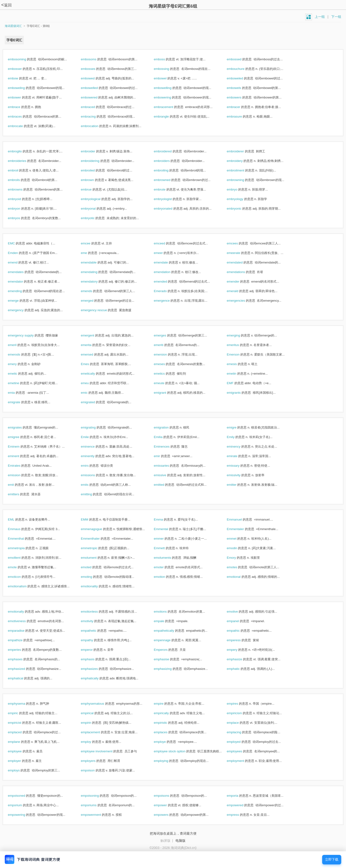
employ (91, 742)
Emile (90, 437)
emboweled (240, 78)
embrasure (239, 116)
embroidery (240, 161)
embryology (240, 199)
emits (90, 485)
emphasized (22, 669)
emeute (164, 383)
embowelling (168, 88)
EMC (16, 243)
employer (20, 761)
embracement (169, 107)
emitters (19, 494)
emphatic (238, 669)
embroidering (95, 161)
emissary (238, 466)
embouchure (241, 69)
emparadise (21, 631)
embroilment (241, 170)
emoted (91, 567)
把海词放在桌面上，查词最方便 (173, 833)
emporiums (94, 805)
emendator (21, 282)
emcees (237, 243)
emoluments (168, 558)
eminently (93, 456)
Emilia (163, 437)
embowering (168, 97)
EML (16, 519)
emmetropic (94, 548)
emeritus (238, 345)
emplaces (166, 732)
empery (237, 650)
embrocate (21, 126)
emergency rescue (99, 310)
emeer (163, 253)
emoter (164, 567)
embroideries (22, 161)
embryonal (93, 209)
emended (165, 282)
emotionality (94, 586)
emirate (237, 456)
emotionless (94, 612)
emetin (237, 374)
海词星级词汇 (13, 26)
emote (17, 567)
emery (17, 364)
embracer (239, 107)
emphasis (93, 659)
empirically (166, 713)
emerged (92, 301)
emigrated (93, 402)
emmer (164, 539)
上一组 (320, 17)
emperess (239, 640)
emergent (93, 335)
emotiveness (22, 621)
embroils (19, 180)
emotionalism (22, 586)
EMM (90, 519)
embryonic (239, 209)
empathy (92, 640)
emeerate (239, 253)
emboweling (21, 88)
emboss (164, 59)
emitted (164, 485)
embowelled (94, 88)
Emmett (164, 548)
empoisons (167, 796)
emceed (165, 243)
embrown (93, 180)
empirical (92, 713)
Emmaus (19, 529)
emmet (237, 539)
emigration (166, 427)
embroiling (166, 170)
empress (238, 815)
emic (89, 393)
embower (20, 97)
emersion (165, 354)
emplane (19, 742)
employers (93, 761)
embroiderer (240, 151)
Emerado (165, 291)
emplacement (96, 732)
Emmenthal (21, 539)
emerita (91, 345)
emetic (18, 374)
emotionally (21, 612)
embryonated (168, 209)
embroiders (167, 161)
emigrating (93, 427)
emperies (20, 650)
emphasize (240, 659)
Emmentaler (240, 529)
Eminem (19, 447)
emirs (90, 466)
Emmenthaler (95, 539)
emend (18, 262)
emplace (238, 723)
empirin (91, 723)
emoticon (19, 577)
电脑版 (181, 841)
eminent (19, 456)
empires (238, 704)
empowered (240, 805)
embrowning (240, 180)
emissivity (239, 475)
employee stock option (175, 751)
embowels (239, 88)
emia (16, 393)
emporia (238, 796)
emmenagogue (97, 529)
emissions (93, 475)
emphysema (22, 704)
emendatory (94, 282)
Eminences (167, 447)
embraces (20, 116)
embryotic (93, 218)
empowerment (96, 815)
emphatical (21, 678)
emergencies (241, 301)
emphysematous (98, 704)
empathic (238, 631)
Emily (236, 437)
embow (18, 78)
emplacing (239, 732)
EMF (235, 383)
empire (164, 704)
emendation (167, 272)
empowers (166, 815)
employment (240, 761)
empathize (20, 640)
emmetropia (21, 548)
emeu (90, 383)
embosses (93, 69)
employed (239, 742)
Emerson (238, 354)
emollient (19, 558)
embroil (18, 170)
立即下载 (332, 860)
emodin (237, 548)
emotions (165, 612)
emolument (94, 558)
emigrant (165, 393)
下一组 (336, 17)
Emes (90, 364)
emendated (240, 262)
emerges (165, 335)
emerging (238, 335)
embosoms (94, 59)
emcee (91, 243)
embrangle (166, 116)
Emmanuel (239, 519)
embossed (239, 59)
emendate (166, 262)
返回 (6, 5)
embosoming (22, 59)
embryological (96, 199)
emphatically (95, 678)
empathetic (94, 631)
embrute (165, 189)
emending (20, 291)
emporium (20, 805)
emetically (93, 374)
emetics (164, 374)
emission (19, 475)
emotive (237, 612)
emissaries (166, 466)
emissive (165, 475)
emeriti (164, 345)
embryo (237, 189)
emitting (91, 494)
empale (164, 621)
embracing (93, 116)
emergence (167, 301)
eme (89, 253)
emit (16, 485)
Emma (163, 519)
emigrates (20, 427)
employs (19, 770)
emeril (17, 345)
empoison (93, 770)
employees (240, 751)
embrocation (95, 126)
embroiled (93, 170)
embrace (19, 107)
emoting (92, 577)
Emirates (19, 466)
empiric (18, 713)
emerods (19, 354)
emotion (165, 577)
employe (165, 742)
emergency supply (26, 335)
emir (162, 456)
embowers (239, 97)
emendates (21, 272)
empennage (167, 640)
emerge (18, 301)
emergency (21, 310)
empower (165, 805)
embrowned (167, 180)
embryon (19, 209)
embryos (19, 218)
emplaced (20, 732)
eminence (93, 447)
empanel (238, 621)
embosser (20, 69)
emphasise (167, 659)
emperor (92, 650)
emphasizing (168, 669)
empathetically (169, 631)
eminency (239, 447)
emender (238, 282)
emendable (94, 262)
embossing (167, 69)
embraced (93, 107)
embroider (93, 151)
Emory (236, 558)
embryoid (20, 199)
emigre (237, 427)
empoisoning (95, 796)
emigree (19, 437)
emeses (164, 364)
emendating (94, 272)
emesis (237, 364)
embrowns (20, 189)
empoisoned (22, 796)
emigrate (19, 402)
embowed (93, 78)
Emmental (166, 529)
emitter (237, 485)
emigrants (239, 393)
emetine (19, 383)
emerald (238, 291)
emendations (241, 272)
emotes (237, 567)
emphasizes (94, 669)
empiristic (166, 723)
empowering (22, 815)
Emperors (166, 650)
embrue (91, 189)
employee (20, 751)
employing (166, 761)
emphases (20, 659)
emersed (92, 354)
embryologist (168, 199)
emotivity (92, 621)
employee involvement (102, 751)
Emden (18, 253)
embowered (94, 97)
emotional (239, 577)
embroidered (168, 151)
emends (92, 291)
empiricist (20, 723)
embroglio (20, 151)
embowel (165, 78)
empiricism (239, 713)
